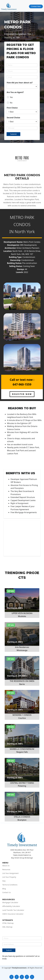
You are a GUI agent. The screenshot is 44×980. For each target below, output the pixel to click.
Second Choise (13, 118)
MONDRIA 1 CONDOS (22, 715)
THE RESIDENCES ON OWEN (22, 681)
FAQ (4, 881)
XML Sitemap (7, 927)
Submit (13, 134)
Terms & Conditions (10, 885)
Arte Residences (22, 647)
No (11, 103)
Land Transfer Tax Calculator (13, 910)
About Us (6, 866)
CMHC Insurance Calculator (13, 914)
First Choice (12, 108)
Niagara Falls (22, 752)
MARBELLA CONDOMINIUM (22, 749)
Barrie (22, 684)
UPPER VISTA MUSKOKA (22, 613)
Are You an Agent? (15, 92)
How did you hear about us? (20, 83)
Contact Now (36, 6)
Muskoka (22, 616)
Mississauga (22, 650)
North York (25, 232)
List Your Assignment (10, 873)
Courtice (22, 718)
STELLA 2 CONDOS (22, 817)
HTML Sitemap (8, 923)
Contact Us (7, 892)
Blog (4, 889)
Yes (11, 97)
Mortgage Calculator (10, 902)
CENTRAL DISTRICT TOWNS (22, 783)
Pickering (22, 786)
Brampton (22, 820)
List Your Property (9, 877)
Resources (6, 870)
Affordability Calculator (11, 906)
